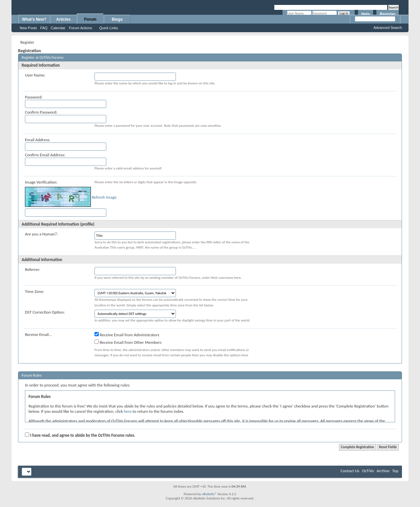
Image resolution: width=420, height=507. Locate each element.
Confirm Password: (41, 112)
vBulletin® (209, 494)
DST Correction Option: (45, 312)
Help (366, 14)
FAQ (44, 28)
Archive (383, 471)
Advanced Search (388, 28)
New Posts (28, 28)
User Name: (35, 75)
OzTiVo (368, 471)
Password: (34, 97)
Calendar (58, 28)
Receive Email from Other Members (128, 342)
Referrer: (33, 269)
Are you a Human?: (42, 234)
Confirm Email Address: (45, 155)
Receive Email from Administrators (127, 335)
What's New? (34, 19)
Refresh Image (104, 197)
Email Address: (38, 140)
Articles (63, 19)
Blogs (117, 19)
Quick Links (109, 28)
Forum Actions (80, 28)
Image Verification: (41, 182)
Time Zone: (35, 291)
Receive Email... (38, 334)
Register (388, 14)
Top (395, 471)
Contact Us (350, 471)
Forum (90, 19)
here (128, 411)
